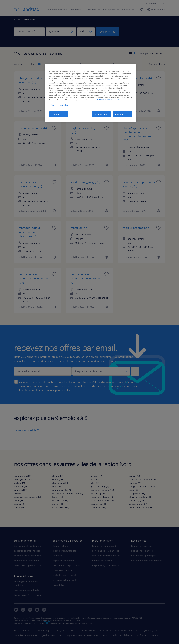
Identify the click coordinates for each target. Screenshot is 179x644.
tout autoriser (122, 114)
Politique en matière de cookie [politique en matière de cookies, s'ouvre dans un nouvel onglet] (108, 100)
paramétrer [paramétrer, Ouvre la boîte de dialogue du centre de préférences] (59, 114)
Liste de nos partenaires (59, 105)
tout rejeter (101, 114)
